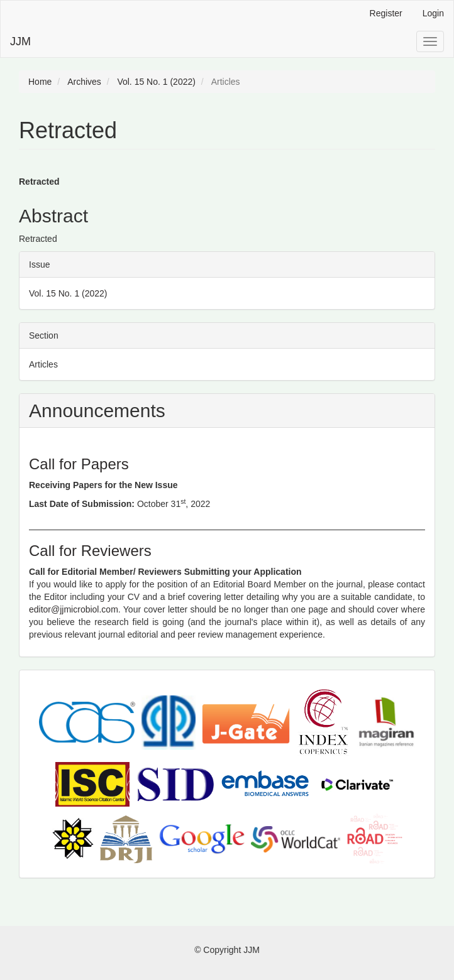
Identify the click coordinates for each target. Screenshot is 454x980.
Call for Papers (79, 464)
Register (386, 13)
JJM (20, 41)
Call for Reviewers (90, 551)
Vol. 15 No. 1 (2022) (156, 82)
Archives (84, 82)
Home (40, 82)
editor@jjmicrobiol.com (74, 609)
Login (433, 13)
